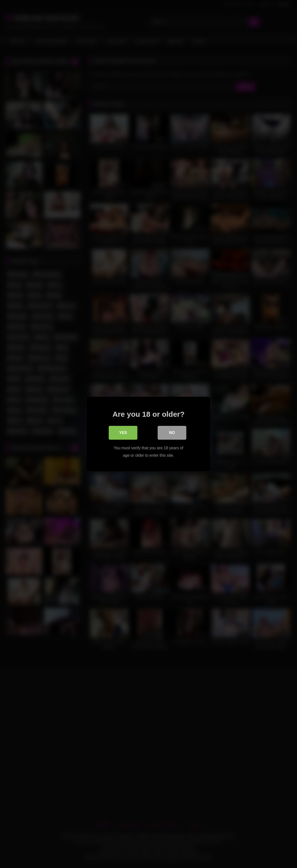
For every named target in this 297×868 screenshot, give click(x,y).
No (172, 433)
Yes (123, 433)
